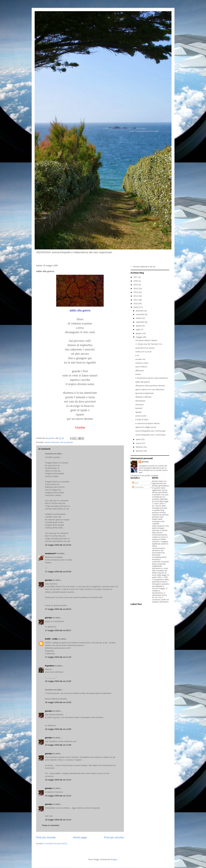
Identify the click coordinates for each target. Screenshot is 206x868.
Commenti (138, 487)
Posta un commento (51, 825)
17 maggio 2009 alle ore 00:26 (58, 572)
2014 (136, 289)
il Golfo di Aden (142, 420)
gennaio (140, 451)
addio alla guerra (143, 382)
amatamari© (51, 553)
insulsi (138, 374)
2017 (136, 277)
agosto (139, 326)
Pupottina (50, 666)
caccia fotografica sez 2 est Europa (150, 431)
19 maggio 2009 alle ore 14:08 (58, 729)
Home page (80, 837)
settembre (140, 322)
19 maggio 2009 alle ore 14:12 (58, 780)
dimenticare (140, 401)
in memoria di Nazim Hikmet (147, 423)
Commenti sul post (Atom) (56, 844)
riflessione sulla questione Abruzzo (150, 386)
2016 (136, 281)
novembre (140, 314)
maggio (139, 337)
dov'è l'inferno (141, 367)
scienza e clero (142, 363)
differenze (140, 371)
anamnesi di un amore (145, 348)
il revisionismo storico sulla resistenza (151, 378)
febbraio (140, 447)
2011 (136, 300)
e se (137, 355)
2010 (136, 304)
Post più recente (46, 837)
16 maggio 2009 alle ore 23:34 (58, 545)
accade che (140, 359)
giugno (139, 333)
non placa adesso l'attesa (146, 340)
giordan (49, 580)
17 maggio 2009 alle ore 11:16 (58, 657)
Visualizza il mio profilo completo (145, 476)
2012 (136, 296)
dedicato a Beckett (143, 397)
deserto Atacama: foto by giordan (59, 442)
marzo (139, 443)
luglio (138, 329)
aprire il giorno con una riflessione (150, 389)
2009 (136, 307)
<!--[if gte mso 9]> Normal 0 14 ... (150, 344)
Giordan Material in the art (144, 267)
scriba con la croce (143, 352)
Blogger (114, 859)
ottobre (139, 318)
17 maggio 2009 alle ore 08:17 (58, 630)
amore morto (141, 416)
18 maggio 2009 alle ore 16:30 (58, 702)
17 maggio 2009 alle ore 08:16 (58, 609)
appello (138, 412)
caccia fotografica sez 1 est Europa (150, 435)
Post (135, 483)
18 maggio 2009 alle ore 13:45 (58, 681)
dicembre (140, 311)
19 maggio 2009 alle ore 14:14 (58, 820)
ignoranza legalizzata (144, 393)
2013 (136, 292)
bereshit (139, 408)
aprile (138, 439)
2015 (136, 285)
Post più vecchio (114, 837)
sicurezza (139, 405)
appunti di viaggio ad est (146, 427)
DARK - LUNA (51, 639)
